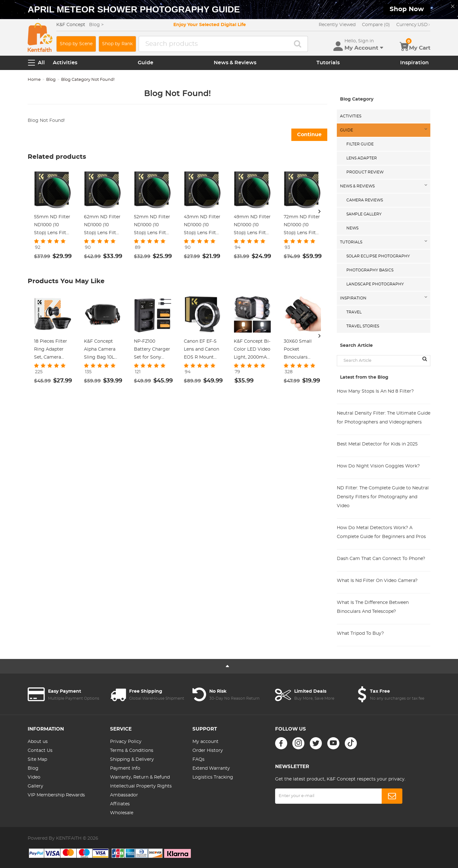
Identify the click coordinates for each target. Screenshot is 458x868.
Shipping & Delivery (132, 759)
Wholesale (122, 813)
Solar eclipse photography (378, 256)
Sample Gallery (364, 214)
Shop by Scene (76, 44)
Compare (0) (376, 25)
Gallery (35, 786)
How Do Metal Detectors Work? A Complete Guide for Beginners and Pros (381, 532)
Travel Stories (363, 326)
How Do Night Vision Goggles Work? (378, 466)
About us (38, 742)
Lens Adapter (362, 158)
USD (413, 25)
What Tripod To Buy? (360, 633)
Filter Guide (360, 144)
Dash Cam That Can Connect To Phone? (381, 559)
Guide (146, 63)
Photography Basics (370, 270)
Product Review (365, 172)
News (352, 228)
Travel (354, 312)
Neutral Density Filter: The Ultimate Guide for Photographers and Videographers (384, 418)
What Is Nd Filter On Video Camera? (377, 581)
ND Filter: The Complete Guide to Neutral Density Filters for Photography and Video (383, 497)
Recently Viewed (337, 25)
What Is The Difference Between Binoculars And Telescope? (373, 607)
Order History (208, 751)
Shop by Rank (117, 44)
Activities (65, 63)
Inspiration (414, 63)
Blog (51, 80)
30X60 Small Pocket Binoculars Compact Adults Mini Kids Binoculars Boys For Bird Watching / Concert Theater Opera (302, 350)
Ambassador (124, 795)
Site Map (37, 759)
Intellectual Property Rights (141, 786)
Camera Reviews (365, 200)
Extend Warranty (211, 768)
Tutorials (328, 63)
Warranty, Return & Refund (140, 777)
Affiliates (120, 804)
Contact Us (40, 751)
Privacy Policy (126, 742)
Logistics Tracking (213, 777)
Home (34, 80)
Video (34, 777)
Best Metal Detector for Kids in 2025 (377, 444)
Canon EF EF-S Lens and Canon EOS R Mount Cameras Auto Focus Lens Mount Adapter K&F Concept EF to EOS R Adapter (202, 350)
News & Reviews (235, 63)
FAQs (198, 759)
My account (205, 742)
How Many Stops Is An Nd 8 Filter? (375, 391)
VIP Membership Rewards (56, 795)
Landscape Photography (375, 284)
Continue (309, 135)
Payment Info (125, 768)
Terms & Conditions (132, 751)
